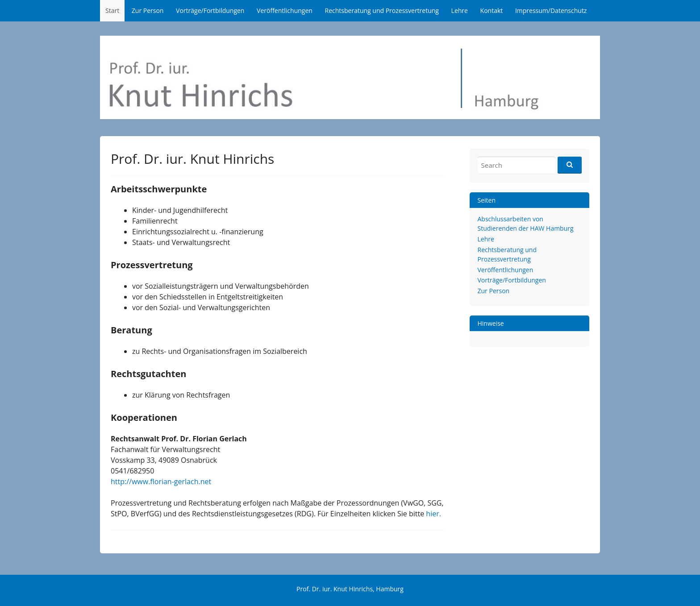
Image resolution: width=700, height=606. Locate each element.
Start (112, 10)
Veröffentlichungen (285, 10)
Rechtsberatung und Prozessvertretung (382, 10)
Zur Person (148, 10)
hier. (433, 514)
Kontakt (492, 10)
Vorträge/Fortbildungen (210, 10)
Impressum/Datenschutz (551, 10)
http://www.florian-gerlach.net (161, 481)
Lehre (460, 10)
